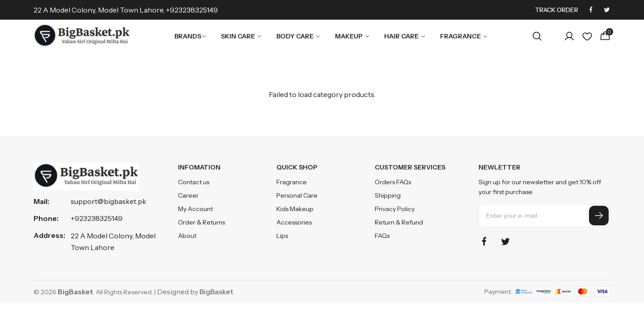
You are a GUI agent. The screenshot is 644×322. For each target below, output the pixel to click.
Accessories (294, 222)
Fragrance (464, 36)
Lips (282, 236)
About (187, 236)
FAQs (382, 236)
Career (188, 195)
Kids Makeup (295, 209)
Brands (191, 36)
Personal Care (297, 195)
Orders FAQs (393, 182)
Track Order (557, 10)
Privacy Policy (395, 209)
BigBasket (216, 292)
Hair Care (405, 36)
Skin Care (241, 36)
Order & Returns (201, 222)
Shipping (388, 195)
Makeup (352, 36)
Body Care (299, 36)
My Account (195, 209)
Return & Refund (399, 222)
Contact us (194, 182)
